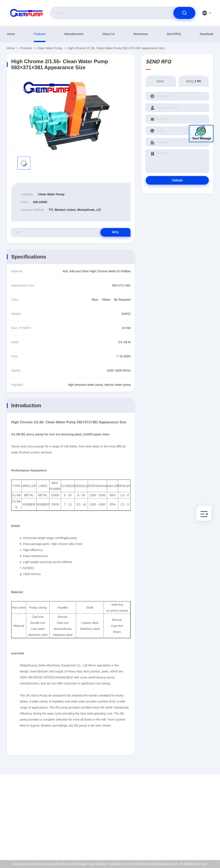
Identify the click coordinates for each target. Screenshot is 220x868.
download (206, 34)
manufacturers (74, 34)
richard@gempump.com (31, 816)
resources (141, 34)
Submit (177, 180)
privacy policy (196, 835)
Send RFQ (174, 34)
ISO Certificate (197, 816)
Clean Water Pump (50, 48)
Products (40, 34)
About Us (109, 34)
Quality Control (197, 825)
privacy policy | (23, 864)
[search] (184, 13)
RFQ (115, 232)
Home (11, 34)
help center (194, 844)
